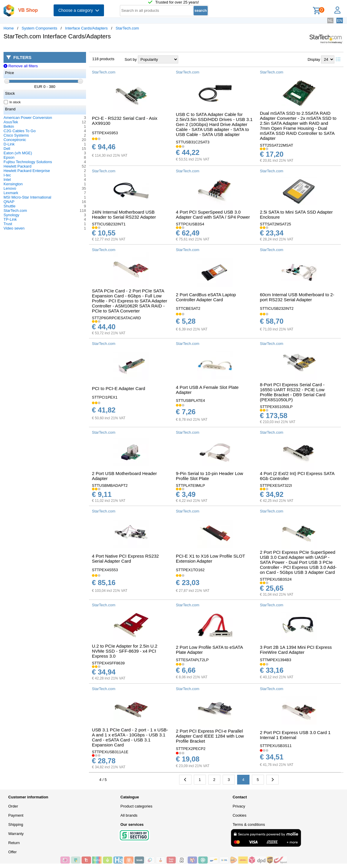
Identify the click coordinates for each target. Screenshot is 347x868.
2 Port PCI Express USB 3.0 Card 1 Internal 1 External (295, 735)
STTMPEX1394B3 (275, 660)
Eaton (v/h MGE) (18, 153)
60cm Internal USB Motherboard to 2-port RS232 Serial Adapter (297, 297)
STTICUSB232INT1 (109, 224)
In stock (12, 102)
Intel (7, 180)
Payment (16, 815)
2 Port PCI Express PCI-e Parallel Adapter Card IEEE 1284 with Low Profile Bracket (210, 736)
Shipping (16, 824)
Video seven (14, 228)
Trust (8, 224)
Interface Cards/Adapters (86, 28)
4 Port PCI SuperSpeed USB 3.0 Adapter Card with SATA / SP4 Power (213, 214)
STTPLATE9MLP (190, 485)
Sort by (131, 59)
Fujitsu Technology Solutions (28, 162)
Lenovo (10, 188)
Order (13, 806)
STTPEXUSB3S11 (276, 746)
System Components (40, 28)
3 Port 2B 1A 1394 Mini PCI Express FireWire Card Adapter (296, 650)
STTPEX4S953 (105, 133)
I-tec (7, 175)
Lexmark (11, 193)
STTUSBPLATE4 (190, 401)
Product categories (136, 806)
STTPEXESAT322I (276, 485)
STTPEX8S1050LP (276, 407)
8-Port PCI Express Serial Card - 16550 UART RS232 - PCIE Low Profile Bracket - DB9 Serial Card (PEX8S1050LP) (293, 392)
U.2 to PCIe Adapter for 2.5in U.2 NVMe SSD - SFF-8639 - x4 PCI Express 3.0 (125, 651)
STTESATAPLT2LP (192, 660)
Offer (13, 852)
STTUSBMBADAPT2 (110, 485)
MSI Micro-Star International (27, 197)
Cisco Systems (16, 135)
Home (9, 28)
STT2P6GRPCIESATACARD (116, 318)
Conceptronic (15, 140)
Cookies (240, 815)
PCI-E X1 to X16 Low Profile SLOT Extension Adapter (210, 559)
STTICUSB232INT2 (277, 308)
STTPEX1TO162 (190, 570)
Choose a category (79, 10)
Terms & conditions (249, 824)
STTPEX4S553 (105, 570)
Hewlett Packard (18, 166)
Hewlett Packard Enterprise (27, 171)
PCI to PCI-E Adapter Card (119, 388)
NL (330, 21)
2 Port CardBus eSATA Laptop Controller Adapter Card (206, 297)
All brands (129, 815)
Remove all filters (21, 66)
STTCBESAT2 (188, 308)
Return (14, 843)
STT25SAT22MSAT (276, 145)
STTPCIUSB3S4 (190, 224)
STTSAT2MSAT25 (275, 224)
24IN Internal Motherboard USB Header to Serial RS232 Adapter (124, 214)
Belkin (9, 126)
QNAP (9, 202)
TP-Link (10, 219)
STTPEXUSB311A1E (110, 752)
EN (340, 21)
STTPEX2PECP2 (191, 749)
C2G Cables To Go (20, 131)
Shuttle (9, 206)
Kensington (13, 184)
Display (314, 59)
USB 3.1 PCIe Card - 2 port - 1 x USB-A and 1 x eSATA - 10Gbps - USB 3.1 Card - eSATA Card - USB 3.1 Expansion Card (130, 737)
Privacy (239, 806)
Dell (7, 149)
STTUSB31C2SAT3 (193, 142)
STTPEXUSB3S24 (276, 579)
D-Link (9, 144)
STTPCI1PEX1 (105, 397)
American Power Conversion (28, 118)
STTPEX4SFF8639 (108, 663)
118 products (103, 59)
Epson (9, 157)
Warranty (16, 834)
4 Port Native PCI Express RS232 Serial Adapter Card (125, 559)
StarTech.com (127, 28)
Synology (11, 215)
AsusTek (11, 122)
